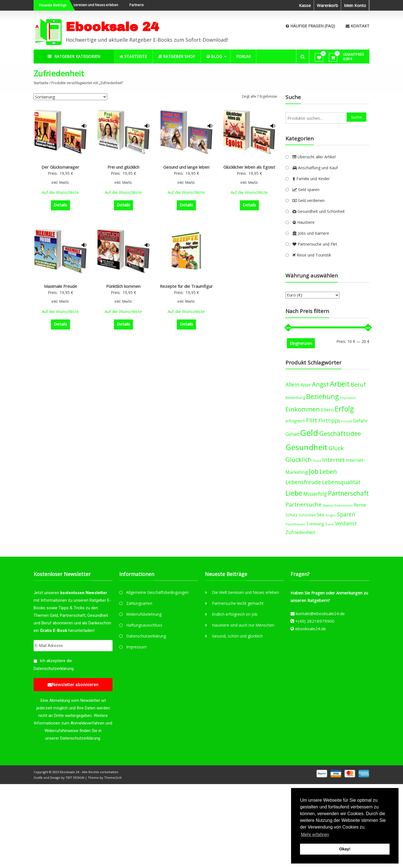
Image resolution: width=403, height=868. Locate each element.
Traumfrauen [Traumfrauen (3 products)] (295, 524)
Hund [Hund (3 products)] (317, 461)
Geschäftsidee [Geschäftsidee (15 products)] (340, 433)
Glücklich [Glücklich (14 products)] (299, 459)
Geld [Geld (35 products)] (309, 433)
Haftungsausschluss (144, 625)
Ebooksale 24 (112, 27)
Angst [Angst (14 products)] (320, 384)
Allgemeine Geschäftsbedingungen (157, 592)
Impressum (136, 647)
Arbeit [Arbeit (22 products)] (340, 384)
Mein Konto (355, 5)
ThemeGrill (113, 778)
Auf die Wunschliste (60, 192)
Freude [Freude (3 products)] (347, 421)
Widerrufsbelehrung (144, 614)
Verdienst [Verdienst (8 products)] (346, 523)
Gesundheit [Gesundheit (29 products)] (306, 447)
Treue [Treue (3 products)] (330, 524)
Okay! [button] (345, 849)
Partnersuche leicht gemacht (238, 603)
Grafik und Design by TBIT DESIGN (59, 778)
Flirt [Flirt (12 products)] (312, 420)
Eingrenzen (301, 343)
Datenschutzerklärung (54, 669)
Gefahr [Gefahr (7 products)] (360, 421)
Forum (244, 56)
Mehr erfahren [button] (315, 835)
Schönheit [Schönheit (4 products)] (307, 515)
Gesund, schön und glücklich (237, 636)
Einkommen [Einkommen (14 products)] (303, 409)
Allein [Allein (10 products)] (292, 384)
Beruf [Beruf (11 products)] (358, 384)
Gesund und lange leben (186, 167)
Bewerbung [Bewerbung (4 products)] (295, 398)
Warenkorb (327, 5)
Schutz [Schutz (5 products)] (291, 515)
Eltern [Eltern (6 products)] (327, 410)
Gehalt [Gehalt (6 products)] (292, 434)
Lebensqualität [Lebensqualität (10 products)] (341, 482)
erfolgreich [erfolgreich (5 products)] (295, 421)
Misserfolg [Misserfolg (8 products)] (315, 494)
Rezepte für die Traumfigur (186, 286)
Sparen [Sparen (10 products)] (346, 514)
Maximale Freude (60, 286)
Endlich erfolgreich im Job (235, 614)
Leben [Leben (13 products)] (328, 471)
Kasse (305, 5)
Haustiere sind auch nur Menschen (243, 625)
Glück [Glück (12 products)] (336, 448)
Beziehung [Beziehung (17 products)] (322, 396)
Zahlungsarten (139, 603)
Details (60, 205)
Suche (357, 117)
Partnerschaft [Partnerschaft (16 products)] (348, 493)
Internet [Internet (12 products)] (333, 460)
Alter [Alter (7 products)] (306, 385)
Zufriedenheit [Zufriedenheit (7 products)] (300, 532)
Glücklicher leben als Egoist (249, 167)
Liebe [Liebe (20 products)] (294, 493)
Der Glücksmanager (60, 167)
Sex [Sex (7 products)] (321, 515)
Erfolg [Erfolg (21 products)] (344, 409)
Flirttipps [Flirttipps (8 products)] (329, 420)
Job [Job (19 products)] (314, 471)
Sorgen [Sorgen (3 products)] (331, 515)
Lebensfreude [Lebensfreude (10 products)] (303, 482)
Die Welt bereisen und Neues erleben (99, 5)
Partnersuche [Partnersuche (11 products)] (304, 504)
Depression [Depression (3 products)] (348, 398)
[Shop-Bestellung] (70, 97)
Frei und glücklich (123, 167)
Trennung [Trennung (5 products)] (315, 524)
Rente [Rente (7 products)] (360, 505)
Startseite (41, 83)
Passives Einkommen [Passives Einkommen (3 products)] (338, 505)
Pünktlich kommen (123, 286)
